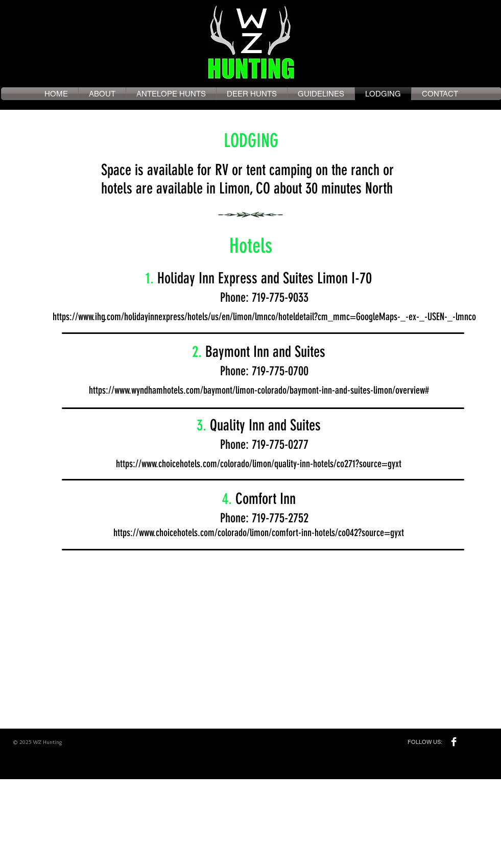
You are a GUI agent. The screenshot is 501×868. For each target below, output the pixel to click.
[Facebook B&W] (454, 742)
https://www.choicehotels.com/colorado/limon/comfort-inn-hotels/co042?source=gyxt (259, 533)
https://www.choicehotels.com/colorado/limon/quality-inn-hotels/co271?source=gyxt (259, 464)
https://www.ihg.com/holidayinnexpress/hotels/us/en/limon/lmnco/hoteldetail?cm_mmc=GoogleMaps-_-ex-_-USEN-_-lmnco (264, 317)
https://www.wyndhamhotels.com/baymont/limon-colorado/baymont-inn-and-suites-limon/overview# (259, 390)
